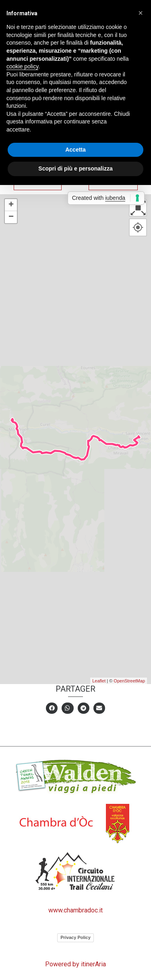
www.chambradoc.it (75, 910)
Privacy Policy (75, 937)
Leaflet (99, 681)
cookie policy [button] (22, 66)
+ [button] (11, 205)
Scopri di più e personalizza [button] (75, 168)
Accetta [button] (75, 150)
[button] (141, 13)
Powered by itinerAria (75, 964)
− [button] (11, 217)
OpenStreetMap (129, 681)
